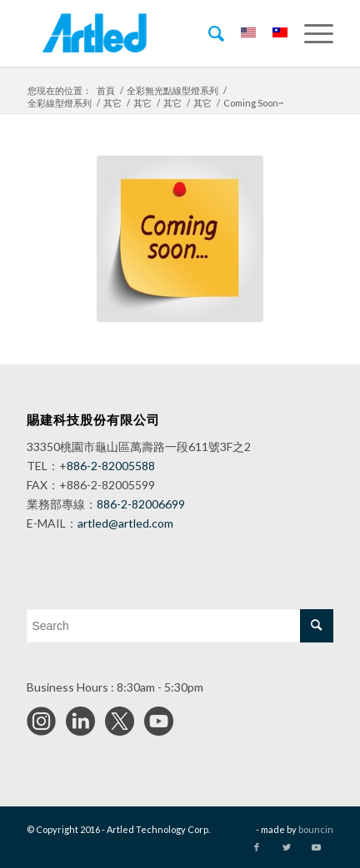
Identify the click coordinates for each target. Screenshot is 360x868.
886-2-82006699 (141, 504)
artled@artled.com (125, 523)
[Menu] (310, 33)
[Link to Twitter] (287, 847)
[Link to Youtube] (316, 847)
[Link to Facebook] (257, 847)
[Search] (208, 33)
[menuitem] (208, 33)
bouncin (316, 829)
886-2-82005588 (111, 466)
